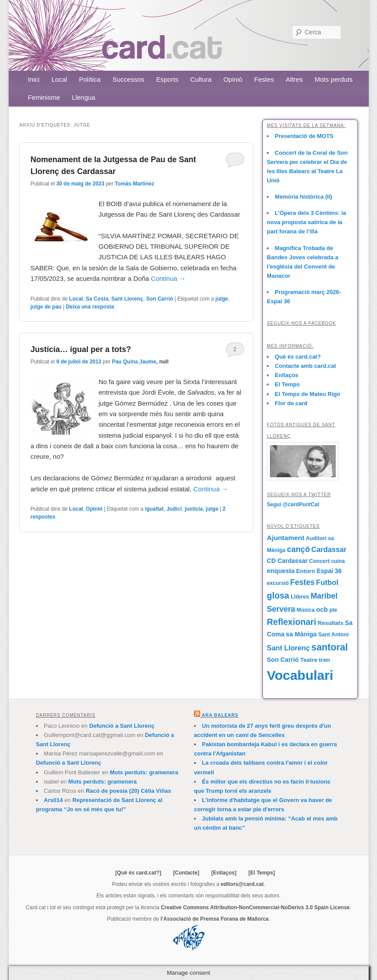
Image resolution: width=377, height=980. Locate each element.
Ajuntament (285, 538)
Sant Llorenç (127, 299)
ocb (322, 609)
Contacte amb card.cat (305, 366)
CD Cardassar (287, 561)
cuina (338, 561)
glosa (278, 595)
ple (333, 610)
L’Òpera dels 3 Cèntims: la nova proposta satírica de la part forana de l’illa (307, 222)
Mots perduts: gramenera (144, 772)
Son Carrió (160, 299)
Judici (174, 509)
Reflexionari (291, 622)
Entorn (306, 571)
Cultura (201, 79)
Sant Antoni (334, 635)
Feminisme (44, 97)
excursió (278, 583)
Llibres (300, 597)
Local (59, 79)
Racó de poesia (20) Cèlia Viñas (128, 791)
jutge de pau (46, 307)
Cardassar (329, 549)
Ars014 (53, 800)
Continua (168, 278)
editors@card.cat (242, 884)
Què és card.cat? (298, 357)
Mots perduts (334, 79)
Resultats (331, 623)
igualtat (154, 509)
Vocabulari (300, 675)
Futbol (327, 583)
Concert (319, 561)
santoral (329, 647)
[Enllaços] (224, 873)
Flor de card (291, 403)
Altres (294, 79)
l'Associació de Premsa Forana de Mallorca (215, 919)
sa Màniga (301, 634)
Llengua (84, 97)
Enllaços (286, 375)
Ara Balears (220, 715)
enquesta (281, 571)
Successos (128, 79)
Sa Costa (97, 299)
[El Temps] (262, 873)
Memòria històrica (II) (303, 197)
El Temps (287, 384)
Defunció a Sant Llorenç (122, 726)
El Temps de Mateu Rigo (307, 394)
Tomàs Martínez (135, 184)
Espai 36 (329, 571)
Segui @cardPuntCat (293, 505)
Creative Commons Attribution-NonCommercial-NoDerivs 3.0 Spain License (255, 907)
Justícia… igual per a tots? (81, 349)
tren (324, 660)
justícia (194, 509)
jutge (222, 299)
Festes (264, 79)
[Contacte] (186, 873)
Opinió (233, 79)
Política (90, 79)
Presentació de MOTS (304, 136)
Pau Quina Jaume (134, 362)
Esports (167, 79)
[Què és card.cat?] (138, 873)
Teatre (309, 660)
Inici (34, 79)
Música (306, 610)
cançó (298, 549)
